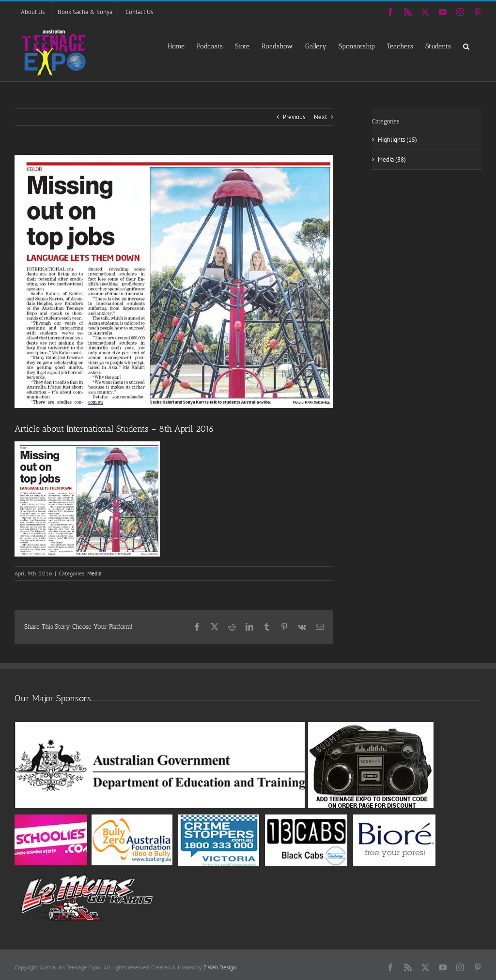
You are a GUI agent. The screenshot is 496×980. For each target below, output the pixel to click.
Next (320, 117)
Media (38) (392, 159)
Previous (294, 117)
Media (94, 573)
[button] (466, 46)
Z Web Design (220, 967)
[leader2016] (174, 281)
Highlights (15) (397, 140)
